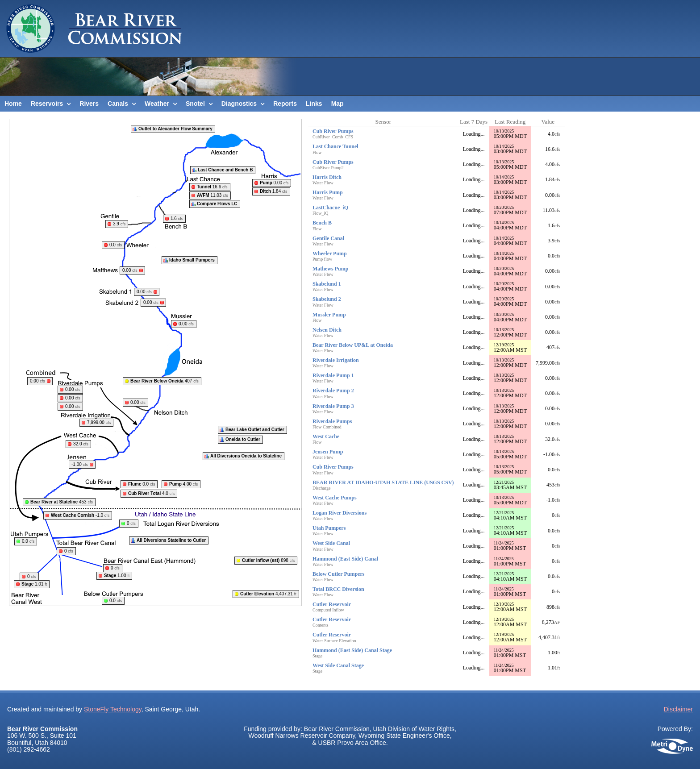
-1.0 (80, 515)
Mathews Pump (330, 269)
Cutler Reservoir (332, 604)
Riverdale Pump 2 (333, 391)
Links (314, 104)
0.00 (274, 183)
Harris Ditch (327, 177)
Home (13, 104)
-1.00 (80, 464)
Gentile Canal (328, 238)
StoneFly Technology (113, 709)
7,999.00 (99, 422)
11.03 (212, 195)
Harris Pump (328, 192)
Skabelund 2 (327, 299)
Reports (285, 104)
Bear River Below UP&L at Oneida (353, 345)
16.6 (212, 187)
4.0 (151, 493)
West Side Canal (331, 543)
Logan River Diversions (340, 513)
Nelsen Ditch (327, 330)
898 (268, 560)
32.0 (81, 444)
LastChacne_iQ (330, 208)
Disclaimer (678, 709)
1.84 (274, 191)
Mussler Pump (329, 315)
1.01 (34, 584)
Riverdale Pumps (332, 421)
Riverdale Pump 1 (333, 375)
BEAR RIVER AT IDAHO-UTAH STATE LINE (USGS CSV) (383, 482)
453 (62, 502)
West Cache (326, 436)
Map (337, 104)
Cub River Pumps (333, 131)
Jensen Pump (328, 452)
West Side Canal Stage (338, 665)
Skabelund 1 (327, 284)
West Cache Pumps (335, 498)
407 (165, 381)
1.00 (117, 576)
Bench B (322, 223)
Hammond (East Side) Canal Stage (352, 650)
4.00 (183, 484)
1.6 (177, 218)
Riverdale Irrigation (336, 360)
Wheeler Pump (330, 254)
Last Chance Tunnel (335, 146)
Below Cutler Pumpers (338, 574)
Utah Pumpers (329, 528)
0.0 (116, 245)
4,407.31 (268, 594)
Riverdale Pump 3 (333, 406)
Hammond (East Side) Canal (345, 559)
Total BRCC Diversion (338, 589)
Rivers (89, 104)
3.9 (119, 224)
